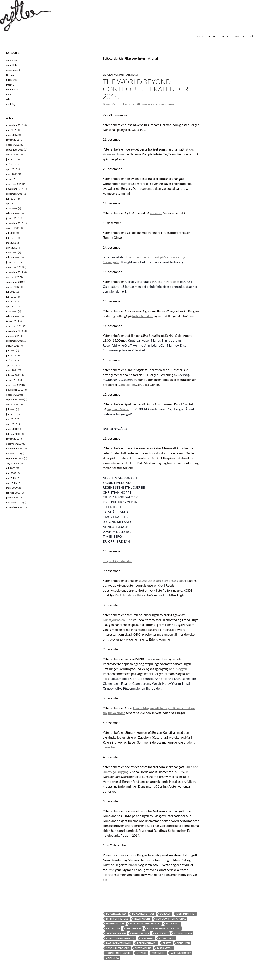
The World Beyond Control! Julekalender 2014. (146, 89)
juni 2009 (11, 473)
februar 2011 (13, 375)
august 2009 (13, 463)
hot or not (173, 924)
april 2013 (12, 248)
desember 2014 (14, 184)
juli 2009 (11, 468)
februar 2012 (13, 316)
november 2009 (15, 449)
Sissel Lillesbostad (118, 948)
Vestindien (159, 953)
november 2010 (15, 390)
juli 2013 (11, 233)
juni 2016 (11, 130)
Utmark (142, 953)
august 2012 (13, 287)
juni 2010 (11, 414)
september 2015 (15, 150)
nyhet (9, 94)
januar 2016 (13, 140)
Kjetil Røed (161, 933)
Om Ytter (239, 36)
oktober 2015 (13, 145)
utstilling (11, 104)
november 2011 (15, 331)
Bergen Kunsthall (143, 914)
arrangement (13, 70)
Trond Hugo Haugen (119, 953)
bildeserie (11, 80)
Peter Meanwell (147, 943)
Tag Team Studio (118, 409)
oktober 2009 (13, 453)
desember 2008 (14, 502)
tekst (135, 75)
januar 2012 (13, 321)
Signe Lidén (183, 943)
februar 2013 (13, 257)
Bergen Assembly (116, 914)
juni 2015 (11, 159)
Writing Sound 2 (181, 953)
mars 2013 (12, 253)
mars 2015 (12, 174)
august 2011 (13, 346)
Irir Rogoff (113, 928)
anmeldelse (12, 65)
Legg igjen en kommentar (158, 104)
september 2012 (15, 282)
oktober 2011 (13, 336)
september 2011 (15, 341)
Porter (130, 104)
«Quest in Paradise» (166, 282)
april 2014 (12, 203)
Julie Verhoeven (116, 933)
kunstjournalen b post (121, 938)
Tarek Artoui (165, 948)
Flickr (212, 36)
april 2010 (12, 424)
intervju (10, 85)
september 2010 (15, 400)
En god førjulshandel (117, 561)
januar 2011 (13, 380)
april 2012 (12, 306)
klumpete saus (183, 933)
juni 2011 (11, 355)
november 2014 (15, 189)
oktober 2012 (13, 277)
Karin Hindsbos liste (129, 595)
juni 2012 (11, 297)
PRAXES (134, 865)
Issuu (200, 36)
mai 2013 (11, 243)
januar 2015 (13, 179)
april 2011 (12, 365)
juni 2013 (11, 238)
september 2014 (15, 194)
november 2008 (15, 507)
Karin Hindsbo (140, 933)
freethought (142, 919)
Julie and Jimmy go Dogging (164, 928)
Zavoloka (113, 958)
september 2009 (15, 458)
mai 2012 (11, 302)
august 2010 (13, 404)
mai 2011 (11, 360)
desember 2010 (14, 385)
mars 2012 (12, 311)
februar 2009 (13, 493)
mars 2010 (12, 429)
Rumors (126, 183)
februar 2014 (13, 213)
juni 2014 (11, 199)
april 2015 (12, 169)
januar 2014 (13, 218)
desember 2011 (14, 326)
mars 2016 (12, 135)
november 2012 (15, 272)
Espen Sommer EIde (117, 919)
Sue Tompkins (143, 948)
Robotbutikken (143, 316)
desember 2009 (14, 444)
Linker (225, 36)
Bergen (108, 75)
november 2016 (15, 125)
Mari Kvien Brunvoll (119, 943)
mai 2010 (11, 419)
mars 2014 (12, 208)
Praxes (167, 943)
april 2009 (12, 483)
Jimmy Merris (133, 928)
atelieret (156, 213)
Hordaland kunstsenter (145, 924)
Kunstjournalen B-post (119, 620)
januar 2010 (13, 439)
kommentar (122, 75)
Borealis (154, 453)
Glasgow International (171, 919)
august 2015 (13, 154)
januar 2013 (13, 262)
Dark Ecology (127, 384)
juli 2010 (11, 409)
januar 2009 (13, 498)
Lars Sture (147, 938)
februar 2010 (13, 434)
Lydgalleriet (167, 938)
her (175, 830)
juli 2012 (11, 292)
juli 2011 (11, 351)
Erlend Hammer (186, 914)
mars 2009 (12, 488)
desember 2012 (14, 267)
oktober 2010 (13, 395)
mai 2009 (11, 478)
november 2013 (15, 223)
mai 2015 (11, 164)
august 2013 (13, 228)
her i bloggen (178, 669)
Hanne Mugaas (115, 924)
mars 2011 (12, 370)
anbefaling (12, 60)
